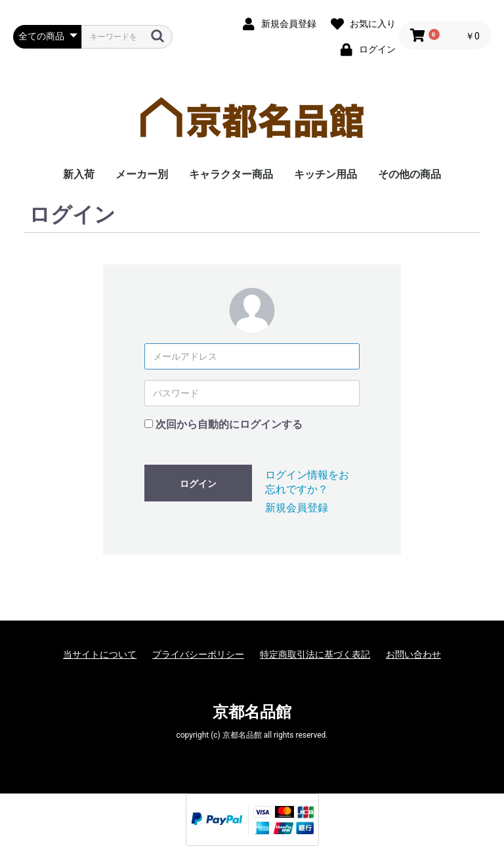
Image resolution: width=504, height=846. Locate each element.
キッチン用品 (325, 174)
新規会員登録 (297, 508)
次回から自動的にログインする (229, 424)
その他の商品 (409, 174)
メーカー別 (142, 174)
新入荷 (79, 174)
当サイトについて (100, 654)
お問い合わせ (413, 654)
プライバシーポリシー (198, 654)
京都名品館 (252, 712)
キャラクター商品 (231, 174)
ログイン (198, 484)
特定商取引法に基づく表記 (315, 654)
